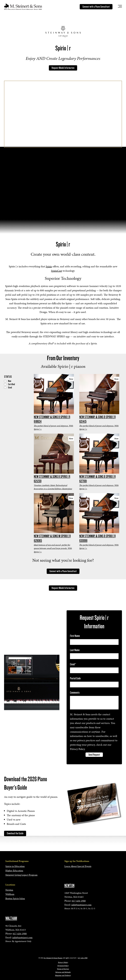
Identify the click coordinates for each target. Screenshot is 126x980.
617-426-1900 (79, 901)
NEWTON (69, 885)
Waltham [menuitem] (10, 894)
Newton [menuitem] (9, 890)
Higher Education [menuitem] (14, 871)
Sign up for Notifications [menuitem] (77, 861)
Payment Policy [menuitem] (63, 966)
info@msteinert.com (81, 905)
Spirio (49, 266)
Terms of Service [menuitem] (63, 969)
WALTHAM (11, 918)
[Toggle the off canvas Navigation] (120, 7)
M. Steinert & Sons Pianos (53, 958)
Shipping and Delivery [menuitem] (63, 975)
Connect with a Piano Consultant (96, 7)
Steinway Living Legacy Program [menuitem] (21, 875)
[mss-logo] (23, 7)
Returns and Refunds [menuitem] (63, 972)
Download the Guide (15, 833)
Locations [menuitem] (10, 885)
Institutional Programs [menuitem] (17, 861)
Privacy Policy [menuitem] (63, 962)
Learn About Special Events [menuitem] (78, 866)
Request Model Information (63, 68)
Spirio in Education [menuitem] (15, 866)
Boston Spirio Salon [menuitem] (15, 898)
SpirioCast (57, 271)
